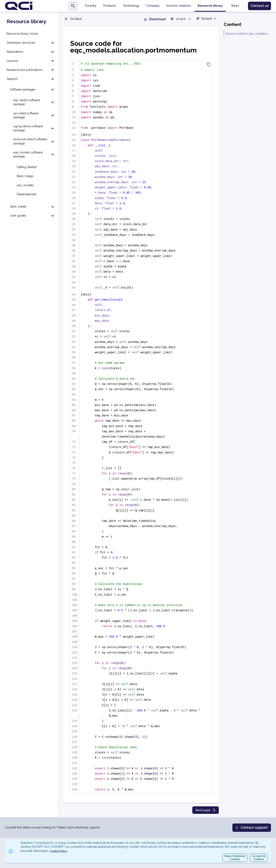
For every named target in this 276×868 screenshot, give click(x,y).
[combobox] (206, 19)
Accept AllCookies (259, 858)
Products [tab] (110, 6)
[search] (73, 6)
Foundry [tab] (91, 6)
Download (154, 19)
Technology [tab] (131, 6)
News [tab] (235, 6)
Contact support (251, 828)
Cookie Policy (59, 851)
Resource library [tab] (210, 6)
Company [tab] (153, 6)
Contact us (260, 6)
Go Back (73, 19)
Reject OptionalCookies (235, 858)
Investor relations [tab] (179, 6)
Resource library (26, 22)
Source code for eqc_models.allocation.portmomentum (248, 34)
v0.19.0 (181, 19)
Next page (206, 810)
